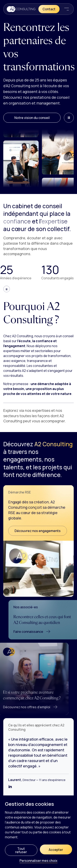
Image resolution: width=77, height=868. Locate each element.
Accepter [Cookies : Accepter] (56, 850)
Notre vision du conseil (32, 118)
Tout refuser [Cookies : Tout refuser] (21, 850)
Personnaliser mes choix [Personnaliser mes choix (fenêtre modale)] (38, 861)
